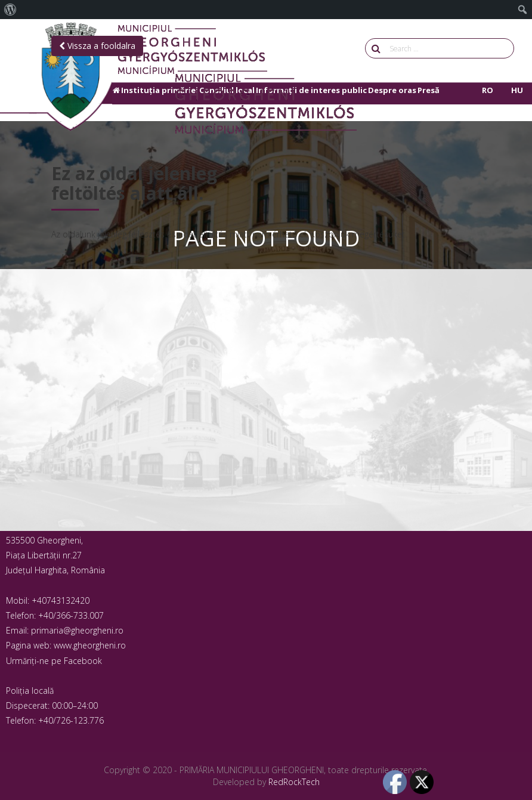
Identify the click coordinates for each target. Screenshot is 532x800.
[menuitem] (10, 10)
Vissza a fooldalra (97, 46)
